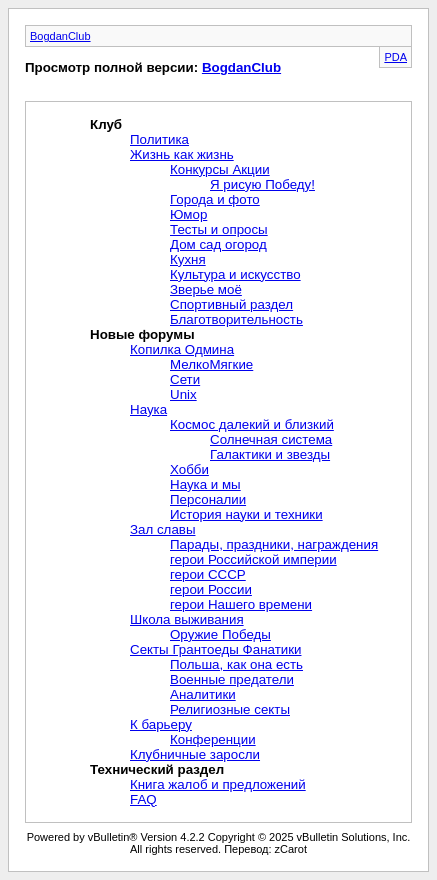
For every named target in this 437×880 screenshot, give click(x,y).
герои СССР (208, 574)
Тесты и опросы (219, 229)
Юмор (188, 214)
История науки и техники (246, 514)
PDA (395, 57)
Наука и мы (205, 484)
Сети (185, 379)
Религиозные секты (230, 709)
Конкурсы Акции (220, 169)
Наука (148, 409)
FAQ (143, 799)
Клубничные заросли (195, 754)
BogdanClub (60, 36)
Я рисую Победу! (262, 184)
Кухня (188, 259)
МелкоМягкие (211, 364)
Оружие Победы (220, 634)
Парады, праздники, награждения (274, 544)
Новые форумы (142, 334)
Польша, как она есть (236, 664)
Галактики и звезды (270, 454)
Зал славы (162, 529)
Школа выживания (187, 619)
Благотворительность (236, 319)
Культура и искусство (235, 274)
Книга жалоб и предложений (218, 784)
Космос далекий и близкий (252, 424)
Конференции (213, 739)
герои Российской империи (253, 559)
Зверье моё (206, 289)
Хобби (189, 469)
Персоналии (208, 499)
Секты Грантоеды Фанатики (215, 649)
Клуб (106, 124)
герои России (211, 589)
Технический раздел (157, 769)
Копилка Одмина (182, 349)
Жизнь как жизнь (182, 154)
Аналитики (203, 694)
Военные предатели (232, 679)
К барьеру (161, 724)
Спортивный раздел (231, 304)
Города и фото (215, 199)
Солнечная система (271, 439)
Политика (159, 139)
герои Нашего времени (241, 604)
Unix (183, 394)
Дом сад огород (218, 244)
